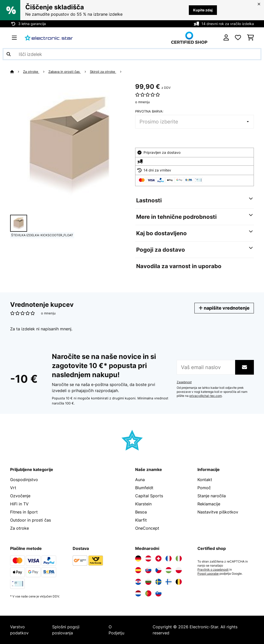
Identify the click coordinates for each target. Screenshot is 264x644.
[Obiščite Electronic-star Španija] (138, 570)
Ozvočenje (20, 496)
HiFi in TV (19, 504)
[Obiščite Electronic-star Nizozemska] (138, 593)
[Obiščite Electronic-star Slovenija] (158, 593)
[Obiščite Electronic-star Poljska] (179, 570)
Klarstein (143, 504)
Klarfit (141, 520)
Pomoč (204, 488)
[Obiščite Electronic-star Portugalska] (148, 593)
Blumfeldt (144, 488)
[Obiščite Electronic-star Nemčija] (138, 559)
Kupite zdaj (203, 10)
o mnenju (143, 102)
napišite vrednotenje (224, 308)
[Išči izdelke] (132, 54)
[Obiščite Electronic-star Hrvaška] (138, 582)
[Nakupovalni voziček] (250, 38)
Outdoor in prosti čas (31, 520)
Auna (140, 480)
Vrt (13, 488)
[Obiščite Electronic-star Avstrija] (148, 559)
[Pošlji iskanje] (9, 54)
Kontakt (205, 480)
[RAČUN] (226, 38)
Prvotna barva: (149, 111)
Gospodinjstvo (24, 480)
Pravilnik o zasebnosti (213, 570)
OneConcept (147, 528)
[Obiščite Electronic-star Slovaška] (148, 570)
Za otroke (31, 72)
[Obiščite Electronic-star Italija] (179, 559)
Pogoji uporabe (208, 574)
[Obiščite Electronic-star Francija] (169, 559)
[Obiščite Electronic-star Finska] (169, 582)
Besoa (141, 512)
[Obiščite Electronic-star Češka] (158, 570)
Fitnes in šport (24, 512)
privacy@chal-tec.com (206, 396)
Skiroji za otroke (103, 72)
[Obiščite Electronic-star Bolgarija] (148, 582)
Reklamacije (209, 504)
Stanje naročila (212, 496)
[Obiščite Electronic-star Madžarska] (169, 570)
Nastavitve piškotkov (218, 512)
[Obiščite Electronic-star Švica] (158, 559)
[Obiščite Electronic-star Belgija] (179, 582)
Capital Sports (149, 496)
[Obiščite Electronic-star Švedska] (158, 582)
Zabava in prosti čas (65, 72)
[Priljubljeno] (238, 38)
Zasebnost (184, 382)
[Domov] (17, 72)
